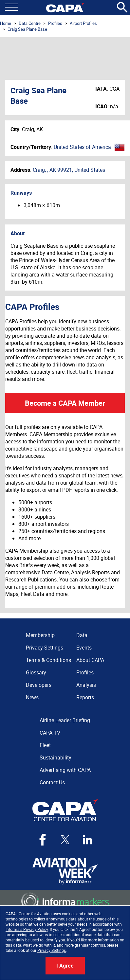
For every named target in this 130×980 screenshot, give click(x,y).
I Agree (65, 966)
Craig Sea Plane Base (27, 29)
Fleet (45, 745)
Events (84, 648)
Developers (39, 685)
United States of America (82, 147)
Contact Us (52, 782)
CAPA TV (50, 733)
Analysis (86, 685)
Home (6, 23)
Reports (85, 697)
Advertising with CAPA (65, 770)
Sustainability (56, 757)
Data (82, 635)
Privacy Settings (52, 950)
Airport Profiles (83, 23)
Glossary (36, 672)
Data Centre (30, 23)
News (32, 697)
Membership (40, 635)
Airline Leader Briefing (65, 720)
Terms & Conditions (48, 660)
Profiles (55, 23)
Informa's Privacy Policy (27, 929)
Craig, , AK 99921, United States (69, 170)
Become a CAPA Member (65, 403)
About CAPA (90, 660)
